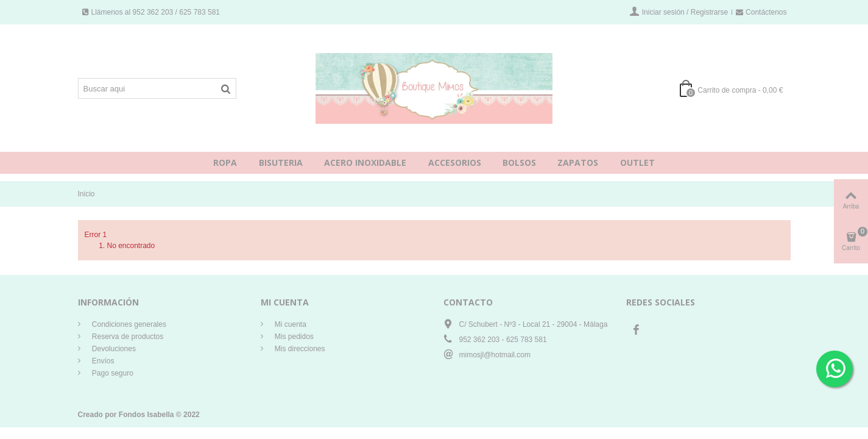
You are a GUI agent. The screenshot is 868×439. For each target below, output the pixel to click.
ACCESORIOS (455, 162)
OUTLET (637, 162)
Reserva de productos (127, 337)
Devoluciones (113, 349)
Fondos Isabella (146, 415)
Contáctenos (761, 12)
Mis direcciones (299, 349)
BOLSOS (519, 162)
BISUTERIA (281, 162)
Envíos (102, 361)
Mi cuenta (290, 324)
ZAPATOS (578, 162)
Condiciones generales (128, 324)
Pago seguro (112, 373)
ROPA (225, 162)
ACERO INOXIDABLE (365, 162)
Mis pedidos (293, 337)
